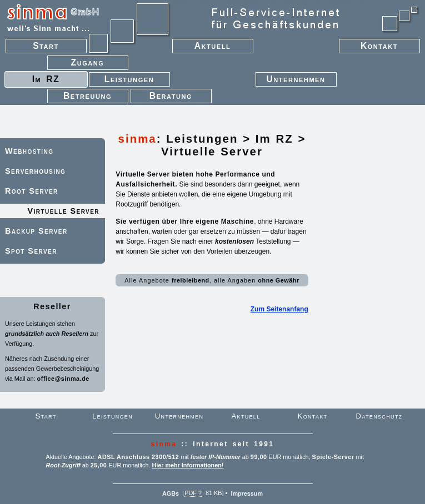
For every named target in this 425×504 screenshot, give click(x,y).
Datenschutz (379, 416)
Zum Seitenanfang (279, 309)
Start (60, 48)
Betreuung (88, 98)
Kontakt (368, 48)
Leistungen (202, 139)
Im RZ (274, 139)
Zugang (88, 64)
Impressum (247, 493)
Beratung (171, 98)
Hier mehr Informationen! (187, 465)
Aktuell (213, 48)
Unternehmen (296, 81)
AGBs (171, 493)
